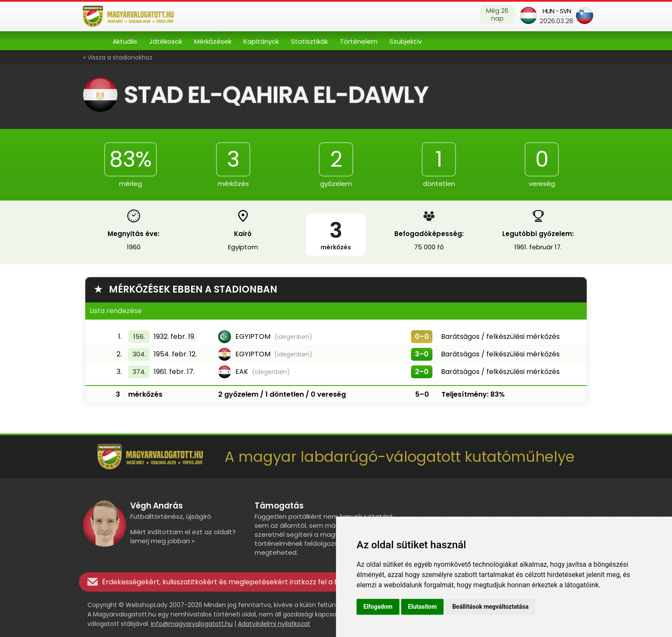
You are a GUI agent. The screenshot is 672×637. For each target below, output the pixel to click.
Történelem (359, 41)
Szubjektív (406, 41)
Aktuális (125, 41)
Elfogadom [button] (378, 607)
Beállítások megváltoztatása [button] (490, 607)
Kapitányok (261, 41)
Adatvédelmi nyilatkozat (274, 624)
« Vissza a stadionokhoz (118, 57)
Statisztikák (309, 41)
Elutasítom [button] (422, 607)
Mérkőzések (213, 41)
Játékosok (166, 41)
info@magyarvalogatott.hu (192, 624)
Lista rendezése (116, 311)
